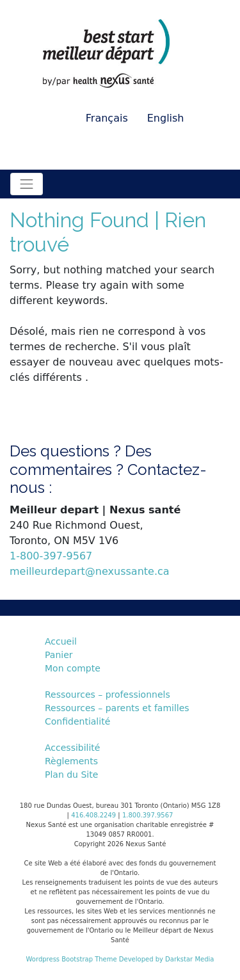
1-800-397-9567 (51, 556)
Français (107, 118)
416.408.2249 (93, 815)
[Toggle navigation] (27, 184)
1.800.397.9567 (148, 815)
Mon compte (73, 668)
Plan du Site (71, 775)
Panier (59, 655)
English (166, 118)
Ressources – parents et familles (117, 708)
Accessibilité (72, 748)
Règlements (71, 761)
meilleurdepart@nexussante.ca (90, 571)
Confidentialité (77, 721)
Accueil (61, 641)
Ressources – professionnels (108, 695)
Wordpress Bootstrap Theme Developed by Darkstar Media (120, 959)
